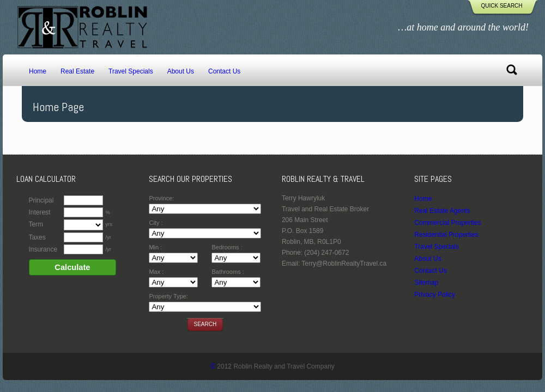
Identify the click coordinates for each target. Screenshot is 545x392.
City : (156, 223)
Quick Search (501, 6)
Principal (41, 200)
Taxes (37, 237)
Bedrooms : (227, 247)
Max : (156, 272)
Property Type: (168, 296)
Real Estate (77, 71)
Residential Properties (446, 235)
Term (36, 224)
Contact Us (224, 71)
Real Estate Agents (442, 211)
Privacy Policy (435, 295)
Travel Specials (131, 71)
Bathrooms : (228, 272)
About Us (181, 71)
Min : (155, 247)
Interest (39, 212)
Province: (161, 198)
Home (38, 71)
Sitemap (426, 283)
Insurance (43, 249)
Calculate (72, 267)
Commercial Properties (447, 223)
